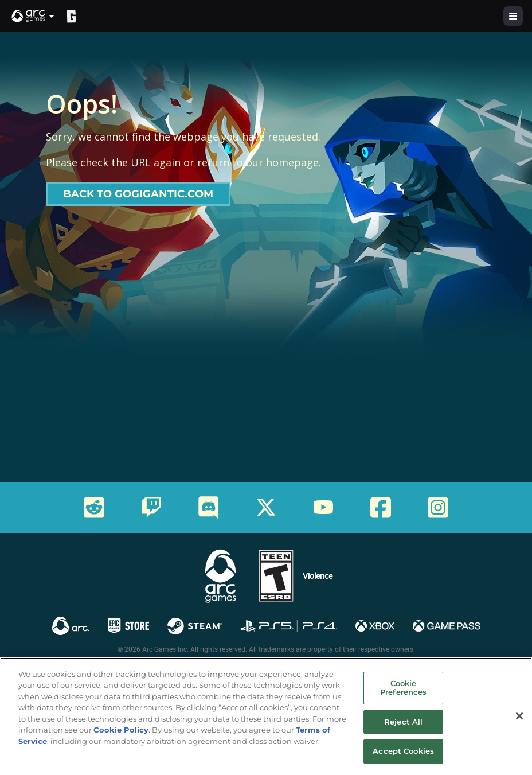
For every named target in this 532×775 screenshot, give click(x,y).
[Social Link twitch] (151, 507)
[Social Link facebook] (381, 507)
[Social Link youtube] (323, 507)
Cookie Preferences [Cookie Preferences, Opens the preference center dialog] (403, 688)
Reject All (403, 722)
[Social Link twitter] (266, 507)
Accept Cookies (403, 751)
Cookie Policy (121, 730)
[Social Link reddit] (94, 507)
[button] (33, 16)
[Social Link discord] (209, 507)
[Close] (519, 716)
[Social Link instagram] (438, 507)
